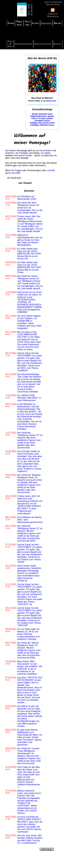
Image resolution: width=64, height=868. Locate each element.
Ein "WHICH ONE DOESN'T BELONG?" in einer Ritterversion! (29, 398)
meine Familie (25, 155)
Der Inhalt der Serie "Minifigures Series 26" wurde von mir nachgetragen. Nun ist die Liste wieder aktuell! (30, 208)
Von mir (27, 23)
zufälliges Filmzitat (53, 2)
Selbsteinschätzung (43, 44)
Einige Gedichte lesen (42, 114)
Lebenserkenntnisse (24, 44)
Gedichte (10, 153)
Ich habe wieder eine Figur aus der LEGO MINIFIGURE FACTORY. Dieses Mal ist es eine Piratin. (29, 267)
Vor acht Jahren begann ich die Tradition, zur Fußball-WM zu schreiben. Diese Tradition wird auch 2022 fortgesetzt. (29, 322)
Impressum (53, 14)
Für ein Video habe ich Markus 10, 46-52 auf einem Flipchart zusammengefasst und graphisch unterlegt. (28, 634)
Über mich (19, 23)
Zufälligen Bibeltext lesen (42, 125)
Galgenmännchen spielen (42, 116)
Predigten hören (42, 121)
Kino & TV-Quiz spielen (42, 118)
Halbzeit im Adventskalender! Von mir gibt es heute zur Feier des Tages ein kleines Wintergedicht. (30, 240)
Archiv (58, 23)
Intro (11, 23)
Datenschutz (53, 16)
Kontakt (58, 44)
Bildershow (51, 101)
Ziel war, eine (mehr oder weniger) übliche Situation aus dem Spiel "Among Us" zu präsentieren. (30, 839)
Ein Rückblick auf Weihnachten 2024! (27, 198)
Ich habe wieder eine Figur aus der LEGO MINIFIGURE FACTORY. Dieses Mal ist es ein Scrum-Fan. (29, 254)
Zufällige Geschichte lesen (42, 123)
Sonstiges (46, 23)
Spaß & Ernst (10, 44)
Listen (36, 23)
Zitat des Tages (53, 4)
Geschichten (46, 150)
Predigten (24, 153)
